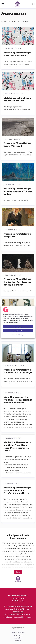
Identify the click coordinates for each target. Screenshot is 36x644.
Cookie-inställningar (18, 335)
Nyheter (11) (5, 21)
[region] (18, 322)
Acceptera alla (18, 331)
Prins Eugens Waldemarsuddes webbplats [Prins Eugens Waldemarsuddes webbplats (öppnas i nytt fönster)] (18, 606)
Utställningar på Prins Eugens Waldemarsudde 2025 (17, 99)
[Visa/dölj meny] (3, 4)
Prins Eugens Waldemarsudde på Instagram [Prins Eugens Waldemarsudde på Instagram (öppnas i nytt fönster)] (18, 617)
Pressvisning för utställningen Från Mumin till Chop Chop (18, 54)
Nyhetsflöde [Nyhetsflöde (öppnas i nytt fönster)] (18, 638)
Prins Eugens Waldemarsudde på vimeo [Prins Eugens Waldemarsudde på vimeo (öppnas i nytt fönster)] (18, 614)
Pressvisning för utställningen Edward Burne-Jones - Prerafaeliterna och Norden (18, 490)
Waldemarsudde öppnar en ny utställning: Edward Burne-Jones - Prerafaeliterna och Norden (17, 446)
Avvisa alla (18, 327)
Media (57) (16, 21)
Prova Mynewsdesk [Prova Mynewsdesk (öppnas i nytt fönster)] (18, 633)
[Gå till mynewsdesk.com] (18, 628)
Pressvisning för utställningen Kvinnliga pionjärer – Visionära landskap (18, 191)
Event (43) (25, 21)
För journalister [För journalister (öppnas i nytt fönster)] (18, 635)
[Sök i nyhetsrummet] (34, 4)
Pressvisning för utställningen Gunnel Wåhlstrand (18, 145)
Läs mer (18, 572)
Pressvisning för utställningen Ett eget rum (18, 235)
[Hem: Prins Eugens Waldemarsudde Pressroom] (18, 4)
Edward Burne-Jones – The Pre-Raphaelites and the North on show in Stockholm (18, 400)
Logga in (18, 641)
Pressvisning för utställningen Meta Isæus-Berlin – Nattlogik (18, 371)
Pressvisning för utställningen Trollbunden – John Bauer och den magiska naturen (18, 282)
